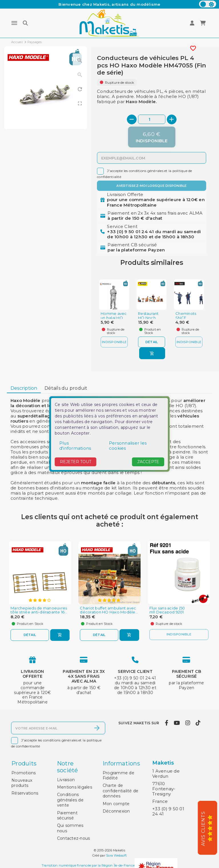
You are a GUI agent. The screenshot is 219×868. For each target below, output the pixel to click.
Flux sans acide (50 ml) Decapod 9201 (167, 610)
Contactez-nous (74, 838)
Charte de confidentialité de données (121, 791)
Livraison (66, 780)
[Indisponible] (152, 137)
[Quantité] (152, 119)
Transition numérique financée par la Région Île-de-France (88, 866)
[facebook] (166, 723)
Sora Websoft (116, 855)
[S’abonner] (97, 728)
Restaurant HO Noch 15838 (148, 318)
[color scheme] (208, 4)
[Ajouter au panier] (152, 353)
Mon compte (116, 804)
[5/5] (212, 828)
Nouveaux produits (22, 783)
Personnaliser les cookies (128, 446)
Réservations (25, 793)
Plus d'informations (75, 446)
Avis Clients (203, 829)
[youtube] (177, 723)
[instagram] (188, 723)
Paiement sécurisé (67, 815)
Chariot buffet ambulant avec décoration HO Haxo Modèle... (109, 610)
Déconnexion (116, 811)
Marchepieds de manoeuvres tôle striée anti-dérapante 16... (39, 610)
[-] (132, 119)
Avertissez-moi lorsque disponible (151, 186)
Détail (152, 342)
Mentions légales (75, 787)
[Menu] (14, 23)
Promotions (24, 773)
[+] (172, 119)
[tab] (24, 388)
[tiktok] (198, 723)
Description (24, 388)
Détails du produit (66, 388)
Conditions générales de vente (70, 800)
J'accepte (148, 462)
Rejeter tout (76, 462)
